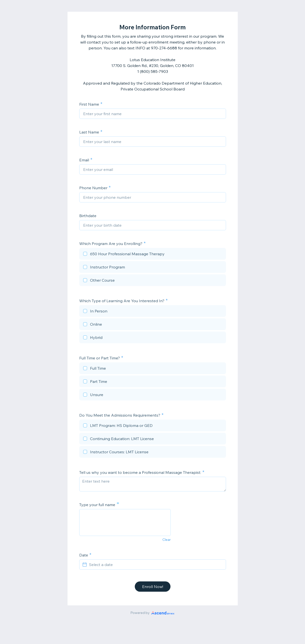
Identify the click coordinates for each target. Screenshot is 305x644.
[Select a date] (156, 565)
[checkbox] (153, 255)
